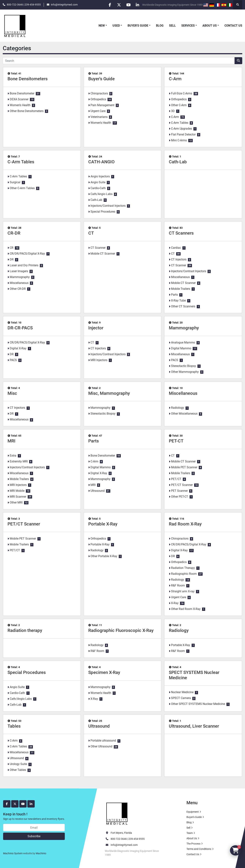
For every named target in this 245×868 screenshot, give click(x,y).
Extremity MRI (19, 461)
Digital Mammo (181, 348)
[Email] (34, 827)
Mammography (20, 277)
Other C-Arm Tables (22, 188)
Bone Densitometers (28, 79)
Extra (13, 456)
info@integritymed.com (64, 5)
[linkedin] (137, 5)
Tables (14, 726)
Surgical (15, 182)
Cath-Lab (96, 200)
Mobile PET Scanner (184, 467)
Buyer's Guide (138, 26)
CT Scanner (98, 248)
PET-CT (176, 441)
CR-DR (14, 233)
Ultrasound (98, 491)
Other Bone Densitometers (27, 111)
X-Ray (175, 603)
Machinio (41, 853)
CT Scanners (181, 233)
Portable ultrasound (103, 741)
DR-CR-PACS (20, 328)
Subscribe (34, 836)
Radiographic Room (184, 574)
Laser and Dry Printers (24, 265)
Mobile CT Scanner (103, 254)
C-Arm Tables (180, 123)
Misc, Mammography (109, 393)
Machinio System (13, 853)
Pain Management (102, 105)
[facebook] (109, 5)
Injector (96, 328)
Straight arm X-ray (183, 591)
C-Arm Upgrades (182, 129)
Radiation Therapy (183, 568)
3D (173, 111)
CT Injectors (179, 259)
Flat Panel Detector (183, 134)
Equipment (193, 812)
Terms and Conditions (199, 849)
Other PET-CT (180, 497)
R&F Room (178, 585)
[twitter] (119, 5)
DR (12, 259)
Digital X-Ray (18, 348)
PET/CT (176, 479)
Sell (172, 26)
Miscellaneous (19, 283)
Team (190, 833)
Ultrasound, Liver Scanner (194, 726)
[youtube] (128, 5)
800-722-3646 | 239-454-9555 (24, 5)
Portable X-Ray (103, 524)
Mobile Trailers (181, 289)
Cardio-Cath (98, 188)
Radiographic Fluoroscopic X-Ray (121, 630)
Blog (160, 26)
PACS (13, 360)
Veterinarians (99, 117)
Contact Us (233, 26)
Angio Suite (98, 182)
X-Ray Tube (178, 300)
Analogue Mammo (183, 342)
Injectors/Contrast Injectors (108, 206)
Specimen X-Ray (104, 672)
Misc (12, 393)
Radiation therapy (25, 630)
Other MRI (16, 502)
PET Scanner (179, 491)
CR (12, 248)
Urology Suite (18, 764)
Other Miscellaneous (184, 414)
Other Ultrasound (101, 746)
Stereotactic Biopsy (184, 366)
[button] (103, 26)
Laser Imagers (19, 271)
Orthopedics (98, 99)
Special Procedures (103, 212)
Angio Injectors (100, 176)
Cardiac (176, 248)
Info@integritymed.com (124, 845)
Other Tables (18, 770)
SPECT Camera (181, 698)
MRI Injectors (99, 360)
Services (188, 26)
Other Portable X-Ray (104, 556)
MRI (11, 441)
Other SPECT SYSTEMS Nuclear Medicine (198, 704)
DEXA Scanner (19, 99)
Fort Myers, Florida (121, 833)
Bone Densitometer (22, 93)
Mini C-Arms (179, 140)
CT (91, 233)
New (102, 26)
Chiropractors (99, 93)
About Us (210, 26)
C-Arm (175, 79)
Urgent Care (98, 111)
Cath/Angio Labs (101, 194)
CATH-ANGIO (101, 162)
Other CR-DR (18, 289)
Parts (174, 295)
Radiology (178, 408)
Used (116, 26)
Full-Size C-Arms (182, 93)
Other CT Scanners (183, 306)
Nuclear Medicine (182, 692)
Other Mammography (185, 372)
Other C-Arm (179, 105)
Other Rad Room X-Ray (186, 609)
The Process (193, 844)
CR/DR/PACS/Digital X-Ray (27, 254)
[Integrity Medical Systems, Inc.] (117, 813)
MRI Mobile (17, 491)
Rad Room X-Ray (185, 524)
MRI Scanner (18, 497)
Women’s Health (20, 105)
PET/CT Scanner (182, 485)
